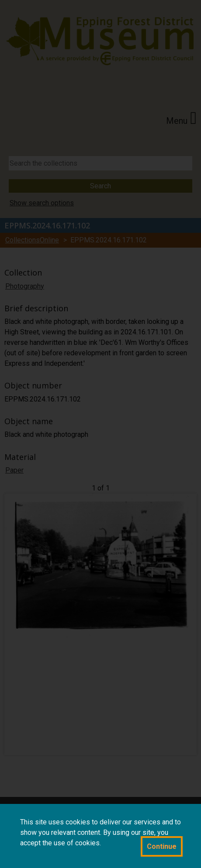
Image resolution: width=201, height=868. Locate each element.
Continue (162, 846)
